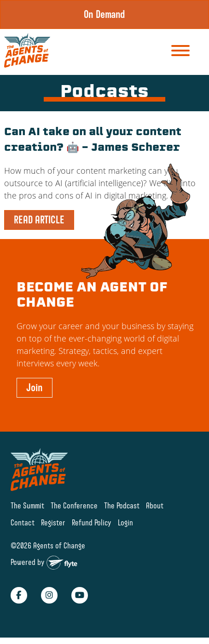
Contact (23, 522)
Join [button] (35, 388)
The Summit (27, 505)
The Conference (74, 505)
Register (53, 522)
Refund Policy (92, 522)
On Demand (104, 14)
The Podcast (122, 505)
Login (125, 522)
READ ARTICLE (39, 220)
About (155, 505)
